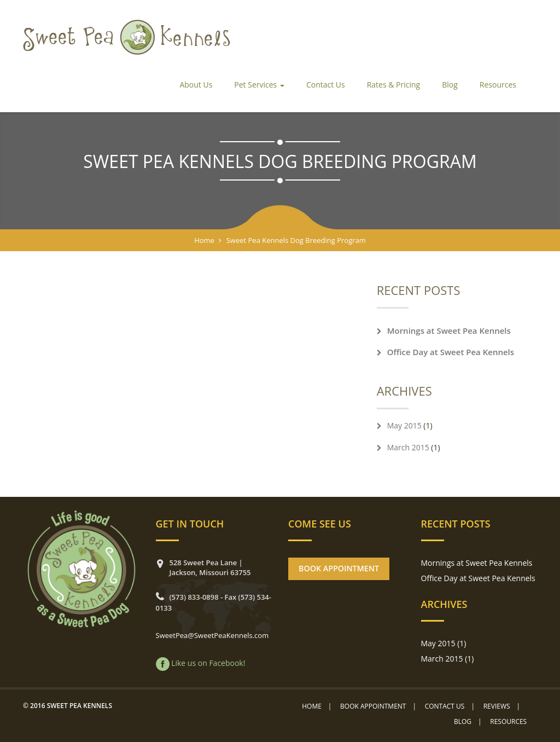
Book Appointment (373, 706)
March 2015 (408, 447)
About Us (196, 85)
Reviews (497, 706)
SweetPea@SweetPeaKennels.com (212, 635)
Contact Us (326, 85)
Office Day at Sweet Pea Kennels (451, 352)
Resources (498, 85)
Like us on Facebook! (208, 663)
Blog (450, 85)
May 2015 (404, 425)
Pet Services (259, 85)
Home (204, 240)
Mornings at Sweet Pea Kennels (449, 331)
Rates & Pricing (394, 85)
